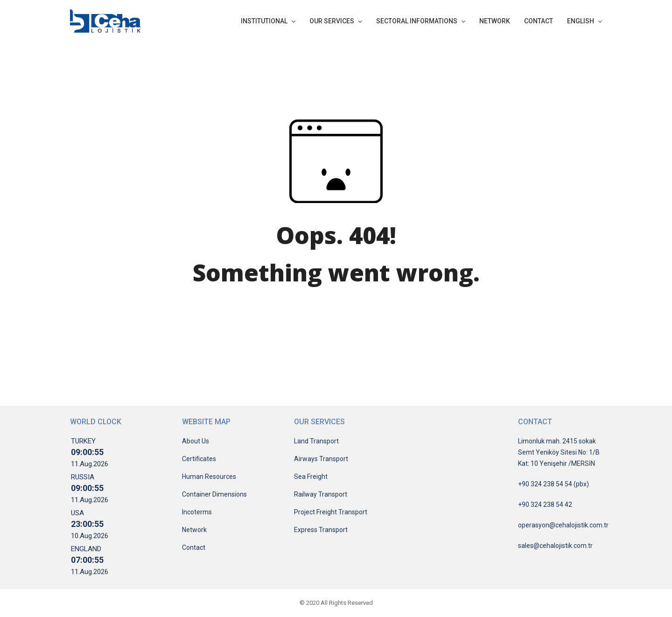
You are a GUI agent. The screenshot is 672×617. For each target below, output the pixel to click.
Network (194, 530)
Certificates (199, 459)
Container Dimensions (214, 494)
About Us (196, 441)
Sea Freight (311, 477)
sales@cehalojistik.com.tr (555, 546)
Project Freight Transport (331, 512)
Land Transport (316, 441)
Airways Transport (321, 459)
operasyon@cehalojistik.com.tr (563, 525)
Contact (194, 547)
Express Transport (321, 530)
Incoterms (197, 512)
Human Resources (209, 477)
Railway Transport (321, 494)
